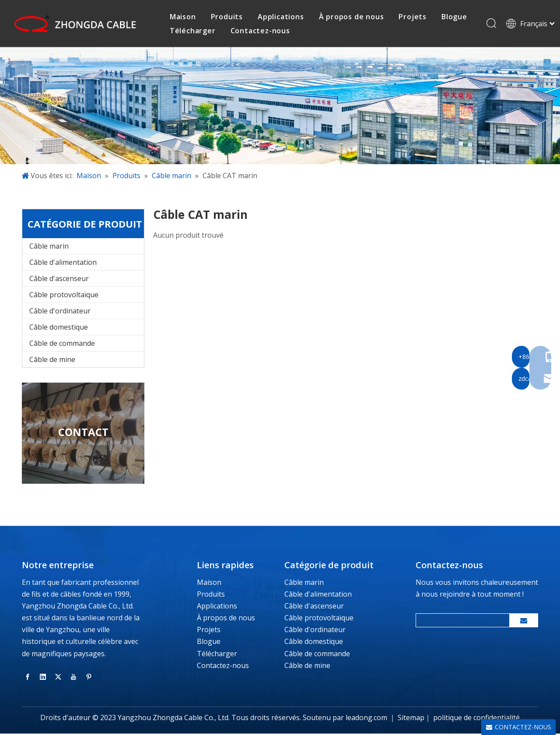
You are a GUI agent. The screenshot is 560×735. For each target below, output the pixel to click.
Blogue (209, 643)
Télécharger (194, 31)
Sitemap (411, 719)
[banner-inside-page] (280, 107)
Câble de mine (52, 361)
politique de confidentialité (476, 719)
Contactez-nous (261, 31)
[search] (461, 622)
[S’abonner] (524, 622)
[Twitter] (58, 678)
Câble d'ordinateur (60, 312)
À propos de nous (226, 619)
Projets (209, 631)
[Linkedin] (43, 678)
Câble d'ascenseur (59, 280)
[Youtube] (73, 678)
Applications (217, 607)
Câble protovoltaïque (64, 296)
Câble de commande (62, 345)
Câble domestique (59, 328)
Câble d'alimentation (63, 264)
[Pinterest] (89, 678)
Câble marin (49, 247)
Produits (211, 595)
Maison (209, 583)
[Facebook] (28, 678)
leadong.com (366, 719)
